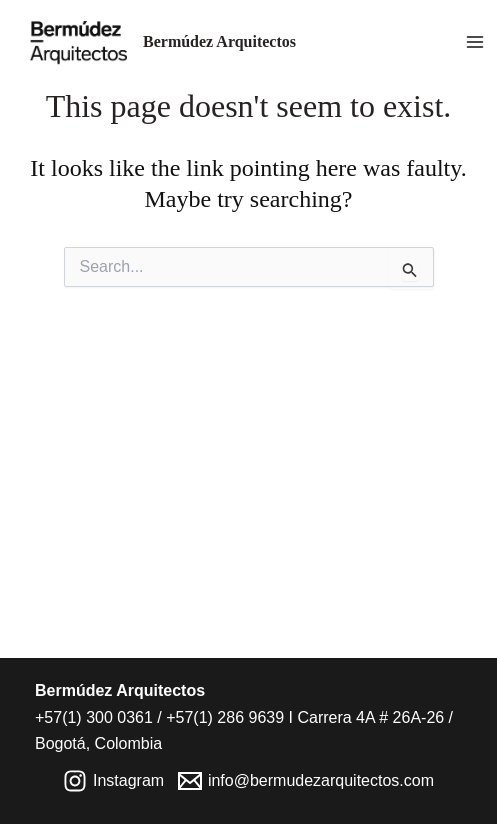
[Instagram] (114, 781)
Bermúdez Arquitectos (219, 41)
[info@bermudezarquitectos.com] (306, 781)
